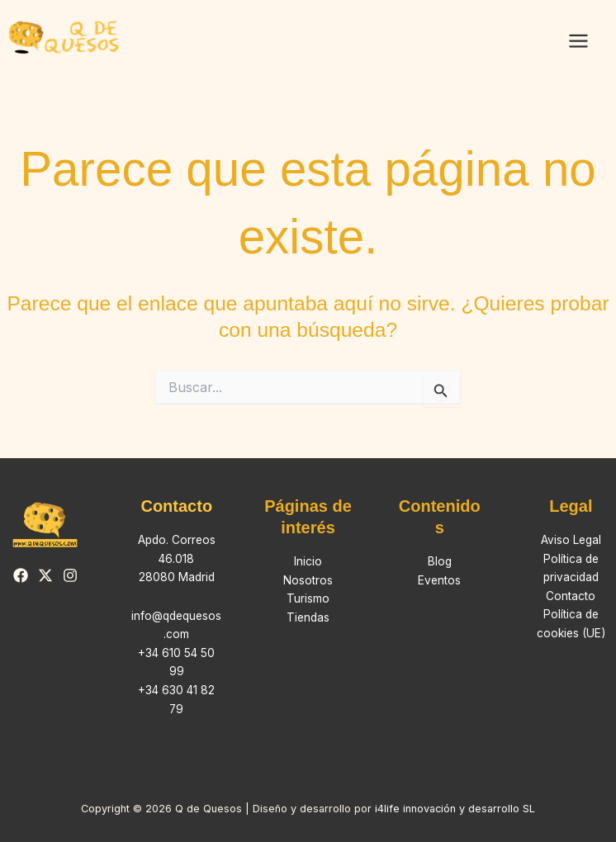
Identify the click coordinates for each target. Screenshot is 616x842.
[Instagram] (70, 575)
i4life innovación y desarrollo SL (455, 809)
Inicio (308, 561)
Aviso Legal (571, 540)
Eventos (439, 580)
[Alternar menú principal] (578, 41)
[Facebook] (21, 575)
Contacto (571, 596)
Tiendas (308, 617)
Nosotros (308, 580)
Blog (440, 561)
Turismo (308, 598)
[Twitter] (45, 575)
